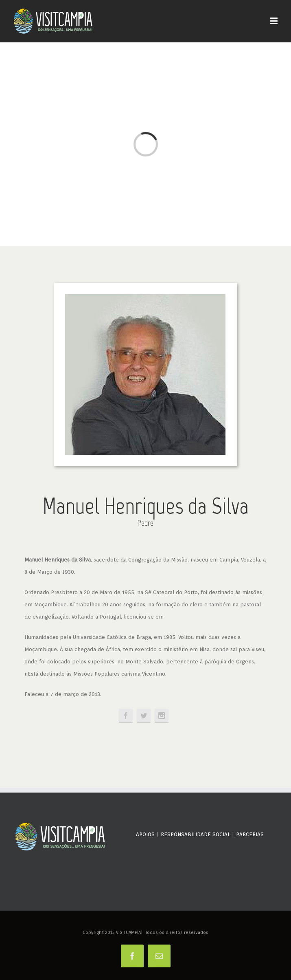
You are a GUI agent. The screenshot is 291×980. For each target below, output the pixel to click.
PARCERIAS (250, 834)
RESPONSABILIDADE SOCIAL (195, 834)
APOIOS (145, 834)
